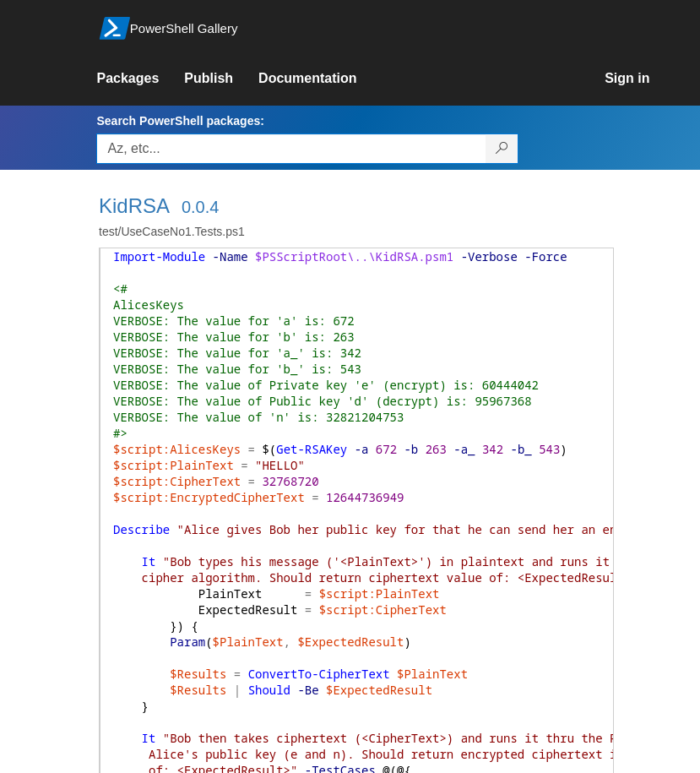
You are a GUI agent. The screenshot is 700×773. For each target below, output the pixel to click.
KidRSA (134, 206)
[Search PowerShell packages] (502, 149)
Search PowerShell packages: (180, 121)
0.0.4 (200, 207)
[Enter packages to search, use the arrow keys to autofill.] (291, 149)
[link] (140, 79)
